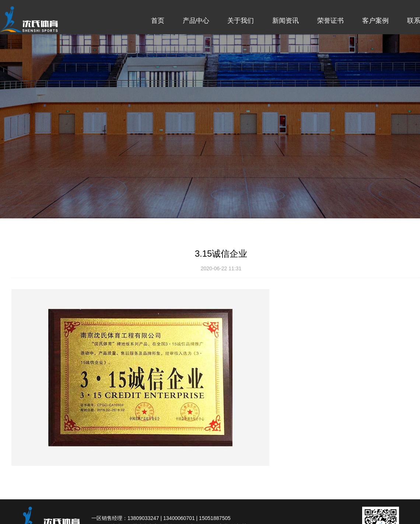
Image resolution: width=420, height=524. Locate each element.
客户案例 (375, 21)
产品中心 (196, 21)
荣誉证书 (330, 21)
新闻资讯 (286, 21)
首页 (158, 21)
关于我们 (241, 21)
